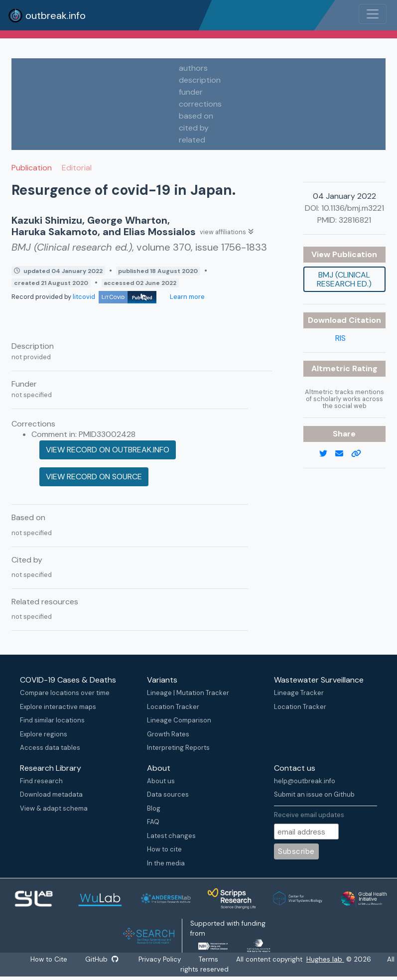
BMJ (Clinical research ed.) (344, 279)
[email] (343, 454)
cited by (194, 128)
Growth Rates (168, 734)
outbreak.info (47, 15)
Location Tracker (173, 707)
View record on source (94, 477)
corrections (200, 104)
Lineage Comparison (179, 720)
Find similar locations (52, 720)
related (192, 140)
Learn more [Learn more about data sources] (187, 297)
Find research (41, 781)
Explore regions (44, 734)
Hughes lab (326, 959)
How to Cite (49, 959)
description (200, 80)
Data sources (168, 794)
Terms (209, 959)
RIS (340, 338)
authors (193, 68)
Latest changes (171, 836)
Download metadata (51, 794)
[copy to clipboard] (360, 454)
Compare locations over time (65, 693)
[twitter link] (327, 454)
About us (161, 781)
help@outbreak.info (305, 781)
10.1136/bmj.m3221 (353, 208)
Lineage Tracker (299, 693)
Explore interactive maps (58, 707)
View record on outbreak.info (108, 450)
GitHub (102, 959)
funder (191, 92)
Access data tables (50, 748)
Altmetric (332, 368)
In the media (166, 863)
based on (196, 116)
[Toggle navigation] (373, 14)
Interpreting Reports (178, 748)
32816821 (355, 220)
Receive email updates (309, 815)
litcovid (115, 297)
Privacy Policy (160, 959)
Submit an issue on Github (314, 794)
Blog (154, 808)
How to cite (164, 849)
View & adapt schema (54, 808)
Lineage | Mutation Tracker (188, 693)
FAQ (153, 822)
